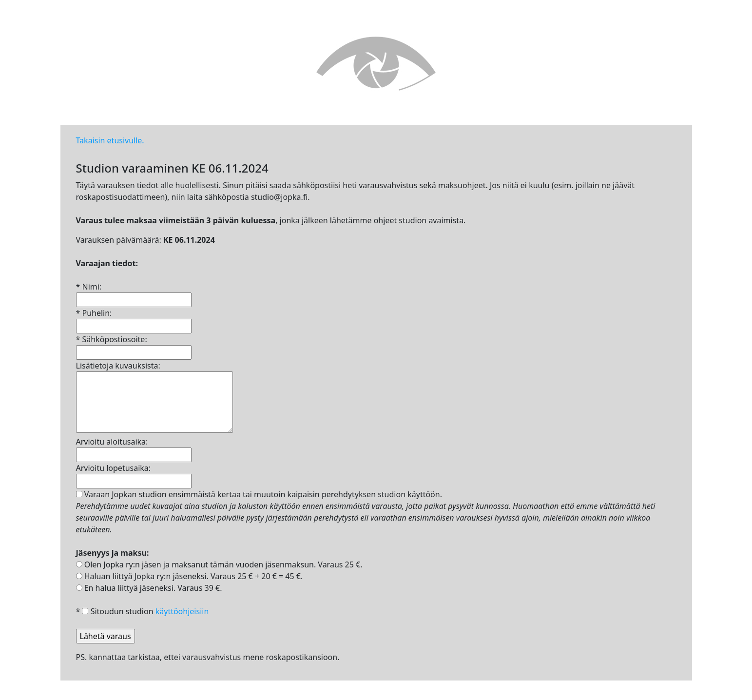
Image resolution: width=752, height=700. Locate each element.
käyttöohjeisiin (182, 611)
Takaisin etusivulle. (110, 140)
